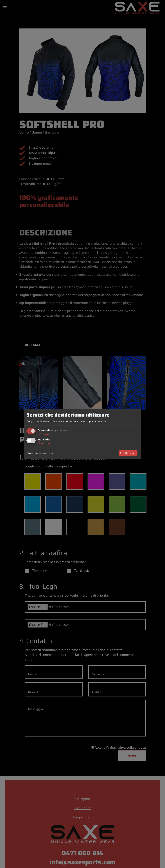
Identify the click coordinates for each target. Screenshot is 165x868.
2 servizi (43, 434)
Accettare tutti (128, 453)
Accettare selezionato (40, 453)
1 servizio (44, 443)
